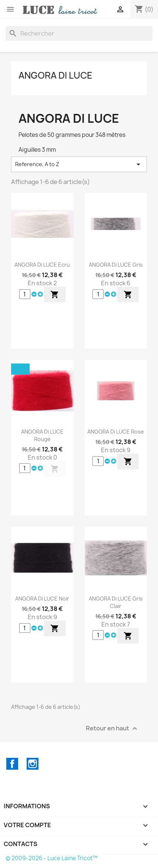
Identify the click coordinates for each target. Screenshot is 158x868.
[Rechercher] (79, 33)
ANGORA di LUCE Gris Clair (116, 602)
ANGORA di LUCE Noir (42, 599)
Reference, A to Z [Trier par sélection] (79, 164)
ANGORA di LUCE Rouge (42, 435)
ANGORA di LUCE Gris (116, 265)
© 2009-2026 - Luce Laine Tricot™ (52, 858)
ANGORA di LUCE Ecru (42, 265)
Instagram (33, 764)
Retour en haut (112, 728)
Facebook (12, 764)
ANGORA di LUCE (56, 75)
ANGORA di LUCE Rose (116, 432)
